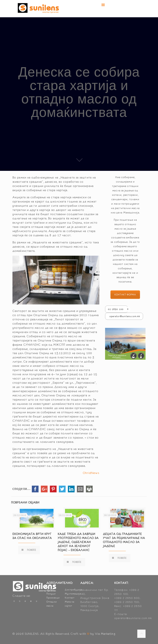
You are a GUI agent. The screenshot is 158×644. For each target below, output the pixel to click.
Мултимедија (73, 594)
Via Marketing (105, 634)
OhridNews (91, 473)
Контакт (70, 598)
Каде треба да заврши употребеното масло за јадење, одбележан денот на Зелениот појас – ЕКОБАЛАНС (78, 542)
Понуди (51, 594)
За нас (50, 590)
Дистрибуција (73, 590)
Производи (53, 598)
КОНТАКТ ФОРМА (125, 295)
